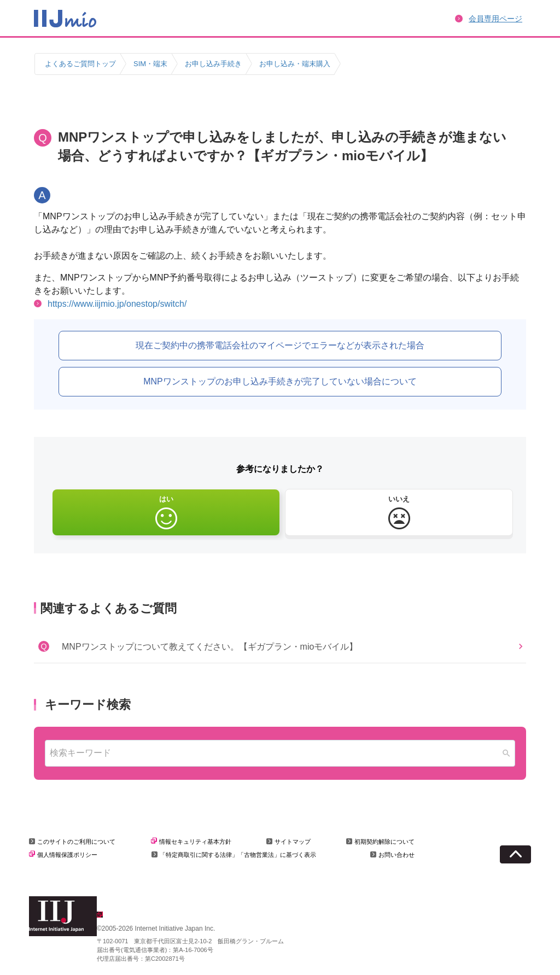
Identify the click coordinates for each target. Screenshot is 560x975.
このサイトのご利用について (76, 842)
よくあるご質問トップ (80, 64)
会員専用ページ (495, 19)
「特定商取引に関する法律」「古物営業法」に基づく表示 (238, 855)
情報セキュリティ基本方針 (195, 842)
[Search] (506, 753)
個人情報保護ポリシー (67, 855)
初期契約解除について (384, 842)
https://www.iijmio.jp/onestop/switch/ (117, 304)
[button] (280, 646)
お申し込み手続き (213, 64)
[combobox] (280, 753)
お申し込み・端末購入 (295, 64)
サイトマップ (293, 842)
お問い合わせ (396, 855)
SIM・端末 (150, 64)
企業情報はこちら (131, 916)
